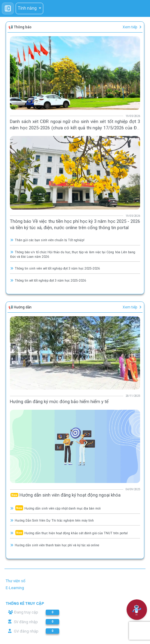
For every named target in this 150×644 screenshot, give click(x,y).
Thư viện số (15, 581)
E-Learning (15, 588)
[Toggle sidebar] (8, 8)
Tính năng (28, 8)
